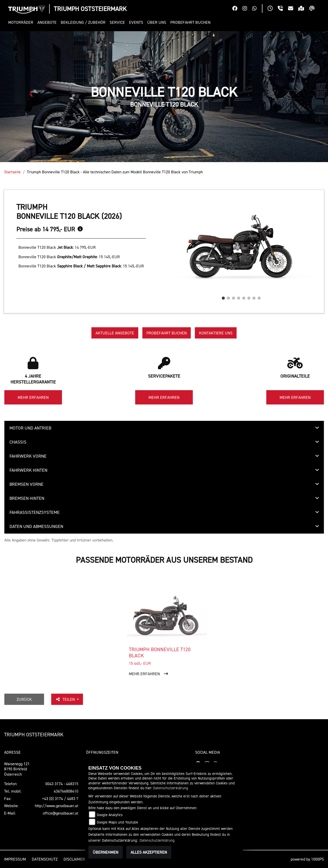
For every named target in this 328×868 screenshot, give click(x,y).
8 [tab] (259, 297)
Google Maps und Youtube (117, 822)
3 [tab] (234, 297)
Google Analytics (110, 815)
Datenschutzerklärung (171, 788)
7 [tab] (254, 297)
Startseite (12, 172)
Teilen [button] (66, 699)
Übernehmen (105, 852)
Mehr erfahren (33, 397)
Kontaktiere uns (216, 333)
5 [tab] (244, 297)
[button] (22, 22)
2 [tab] (228, 297)
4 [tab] (239, 297)
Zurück (24, 699)
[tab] (164, 428)
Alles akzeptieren (149, 852)
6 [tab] (249, 297)
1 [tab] (223, 297)
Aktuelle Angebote (115, 333)
